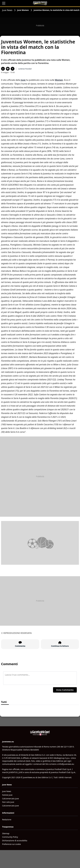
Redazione (7, 820)
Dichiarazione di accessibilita (15, 841)
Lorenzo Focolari (25, 69)
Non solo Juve (8, 802)
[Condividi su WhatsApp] (3, 69)
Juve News (7, 10)
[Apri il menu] (4, 3)
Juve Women (23, 10)
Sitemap (6, 833)
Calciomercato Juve (10, 799)
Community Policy (10, 837)
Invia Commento (65, 690)
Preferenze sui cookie (11, 844)
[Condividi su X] (13, 69)
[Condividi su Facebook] (8, 69)
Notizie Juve (7, 795)
